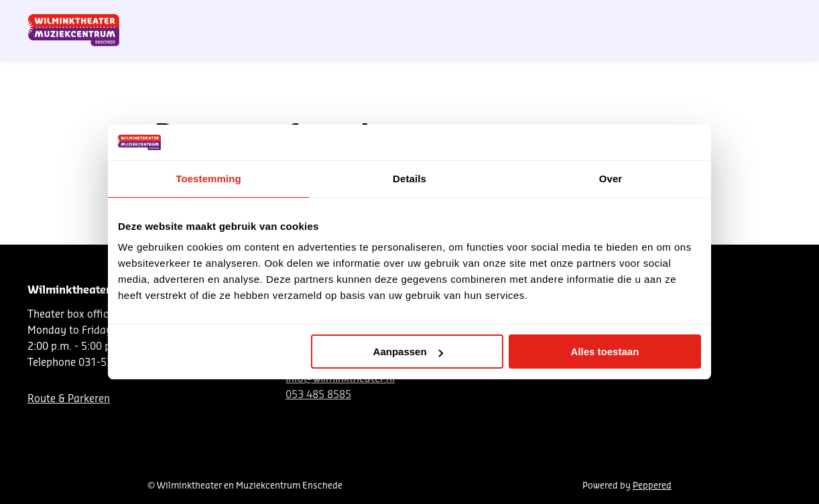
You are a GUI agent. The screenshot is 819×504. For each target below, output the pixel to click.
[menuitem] (760, 47)
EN (616, 15)
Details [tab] (409, 179)
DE (593, 15)
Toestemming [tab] (208, 179)
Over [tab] (611, 179)
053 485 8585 (318, 395)
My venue (734, 15)
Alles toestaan (605, 352)
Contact (650, 15)
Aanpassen (408, 352)
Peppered (652, 486)
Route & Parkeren (69, 399)
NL (571, 15)
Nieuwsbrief (528, 15)
